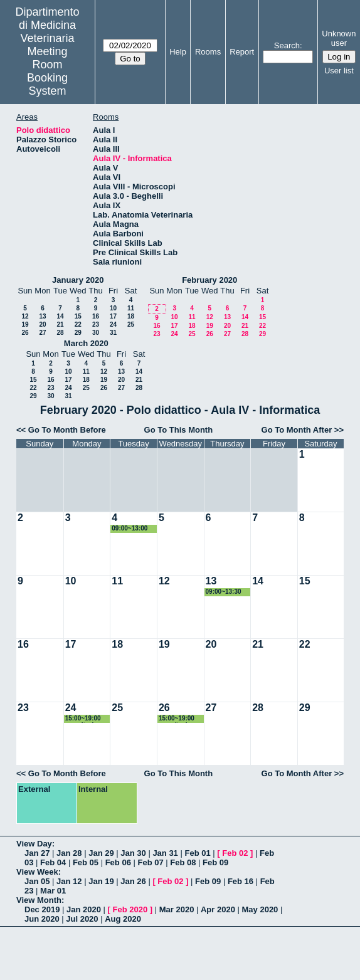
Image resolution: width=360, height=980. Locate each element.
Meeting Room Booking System (47, 71)
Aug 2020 (123, 919)
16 (96, 316)
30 (96, 333)
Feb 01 (197, 853)
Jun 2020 (42, 919)
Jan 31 (165, 853)
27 (42, 333)
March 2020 (86, 343)
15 (78, 316)
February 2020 (209, 280)
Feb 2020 (130, 909)
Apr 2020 (218, 909)
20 (42, 324)
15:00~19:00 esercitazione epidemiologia (86, 719)
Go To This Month (179, 430)
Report (242, 52)
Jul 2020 (82, 919)
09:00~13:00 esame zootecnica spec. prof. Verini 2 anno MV (131, 529)
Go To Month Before (67, 430)
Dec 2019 (42, 909)
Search (287, 45)
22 (78, 324)
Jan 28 (69, 853)
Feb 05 (86, 862)
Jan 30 (133, 853)
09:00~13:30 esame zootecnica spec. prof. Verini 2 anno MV (225, 592)
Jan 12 (69, 881)
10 (113, 308)
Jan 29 (101, 853)
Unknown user (339, 38)
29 (78, 333)
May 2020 (260, 909)
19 (25, 324)
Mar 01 (53, 891)
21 (60, 324)
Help (178, 52)
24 (113, 324)
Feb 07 (150, 862)
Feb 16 (241, 881)
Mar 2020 (177, 909)
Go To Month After (297, 430)
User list (339, 71)
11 (131, 308)
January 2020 (78, 280)
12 (25, 316)
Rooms (208, 52)
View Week (37, 872)
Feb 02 (235, 853)
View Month (39, 900)
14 (60, 316)
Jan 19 (101, 881)
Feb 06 (118, 862)
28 (60, 333)
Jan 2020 (84, 909)
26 (25, 333)
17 (113, 316)
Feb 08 (183, 862)
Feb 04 (53, 862)
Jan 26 (133, 881)
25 (131, 324)
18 (131, 316)
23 (96, 324)
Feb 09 (215, 862)
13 (42, 316)
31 (113, 333)
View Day (34, 844)
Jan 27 (37, 853)
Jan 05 (37, 881)
